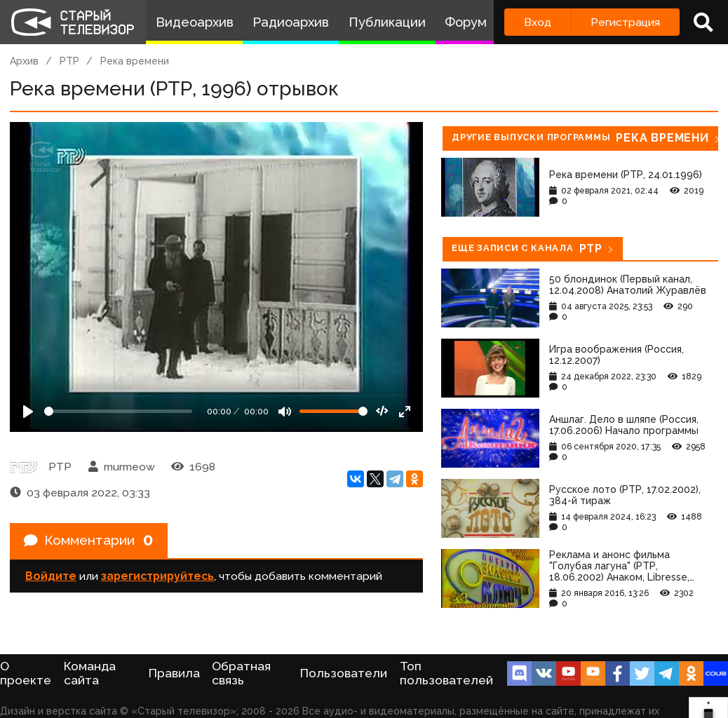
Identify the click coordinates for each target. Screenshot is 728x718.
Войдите (51, 577)
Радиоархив (291, 22)
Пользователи (344, 673)
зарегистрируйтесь (157, 577)
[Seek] (118, 411)
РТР (69, 61)
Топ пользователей (446, 673)
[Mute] (285, 412)
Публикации (387, 22)
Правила (174, 673)
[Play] (28, 412)
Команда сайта (90, 673)
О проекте (26, 673)
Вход (538, 22)
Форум (466, 22)
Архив (24, 61)
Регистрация (625, 22)
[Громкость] (333, 411)
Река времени (135, 61)
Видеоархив (195, 22)
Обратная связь (241, 673)
